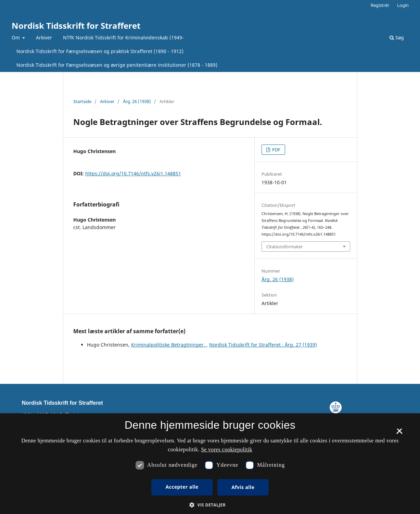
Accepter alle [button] (182, 487)
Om (16, 37)
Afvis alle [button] (243, 487)
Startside (82, 101)
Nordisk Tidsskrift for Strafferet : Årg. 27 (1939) (263, 345)
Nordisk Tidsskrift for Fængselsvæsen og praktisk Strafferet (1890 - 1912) (100, 51)
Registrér (380, 5)
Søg (397, 37)
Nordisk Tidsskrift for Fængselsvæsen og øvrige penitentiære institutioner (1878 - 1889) (117, 65)
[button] (210, 505)
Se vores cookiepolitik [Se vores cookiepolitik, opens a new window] (227, 449)
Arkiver (44, 37)
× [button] (399, 434)
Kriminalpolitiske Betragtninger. (169, 345)
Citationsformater (284, 247)
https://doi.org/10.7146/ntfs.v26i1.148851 (133, 173)
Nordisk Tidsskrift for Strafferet (76, 26)
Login (403, 5)
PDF (276, 150)
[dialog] (210, 464)
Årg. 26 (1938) (137, 101)
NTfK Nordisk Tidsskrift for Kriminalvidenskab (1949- (123, 37)
